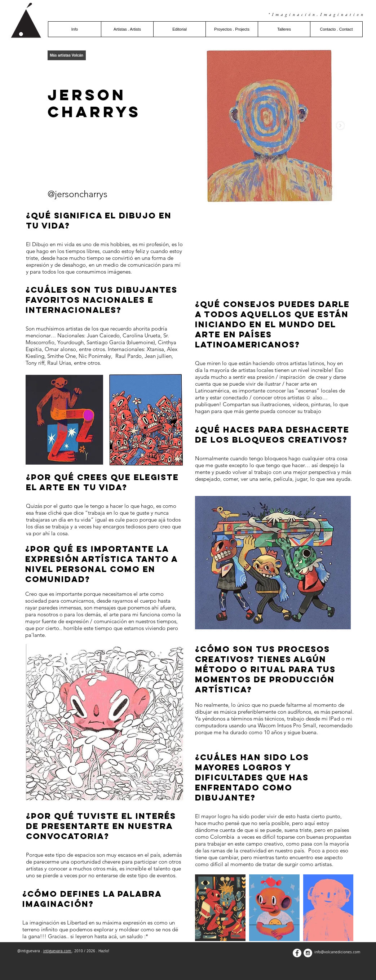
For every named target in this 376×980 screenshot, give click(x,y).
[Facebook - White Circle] (297, 953)
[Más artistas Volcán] (67, 55)
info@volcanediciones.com (337, 952)
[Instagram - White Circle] (308, 953)
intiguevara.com (58, 951)
